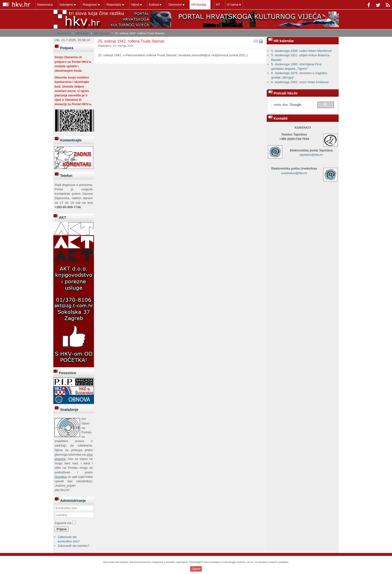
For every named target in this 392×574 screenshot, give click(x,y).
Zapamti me (63, 523)
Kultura (154, 5)
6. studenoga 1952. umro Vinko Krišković (300, 82)
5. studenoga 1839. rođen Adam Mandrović (302, 51)
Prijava (62, 529)
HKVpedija (199, 5)
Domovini (175, 5)
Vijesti (135, 5)
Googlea (61, 477)
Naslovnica (45, 5)
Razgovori (90, 5)
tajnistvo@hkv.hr (311, 155)
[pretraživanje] (292, 105)
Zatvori (196, 569)
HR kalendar (102, 33)
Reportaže (114, 5)
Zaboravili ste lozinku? (74, 546)
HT (218, 5)
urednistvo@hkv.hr (294, 173)
